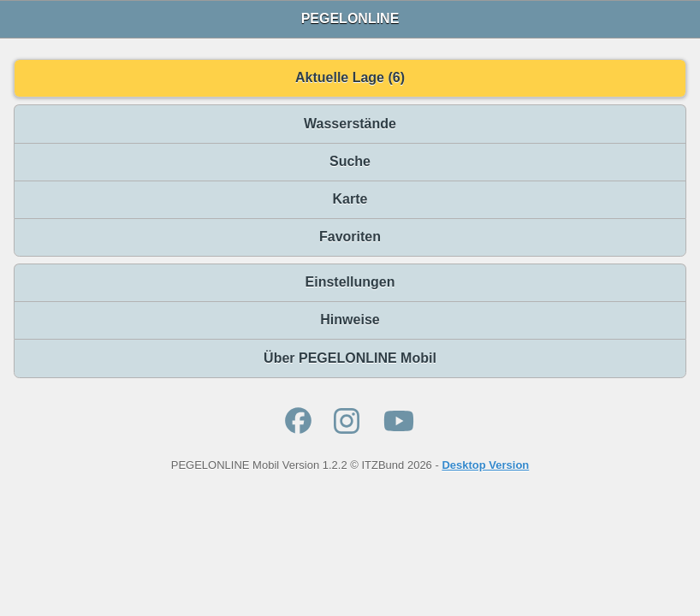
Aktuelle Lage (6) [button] (350, 77)
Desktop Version (485, 465)
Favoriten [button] (350, 237)
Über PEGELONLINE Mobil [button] (350, 358)
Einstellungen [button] (350, 282)
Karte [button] (350, 199)
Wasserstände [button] (350, 124)
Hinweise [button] (350, 320)
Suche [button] (350, 161)
